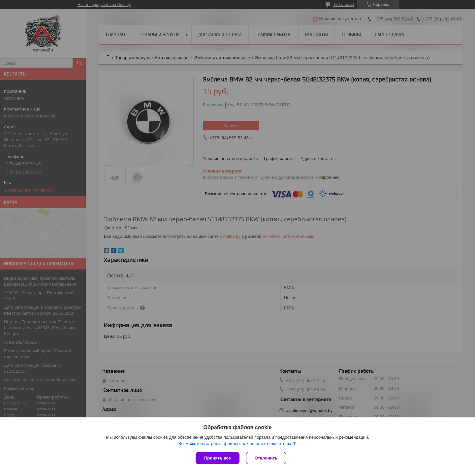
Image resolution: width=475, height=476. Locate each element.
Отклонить (266, 458)
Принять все (218, 458)
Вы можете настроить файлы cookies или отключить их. (235, 444)
